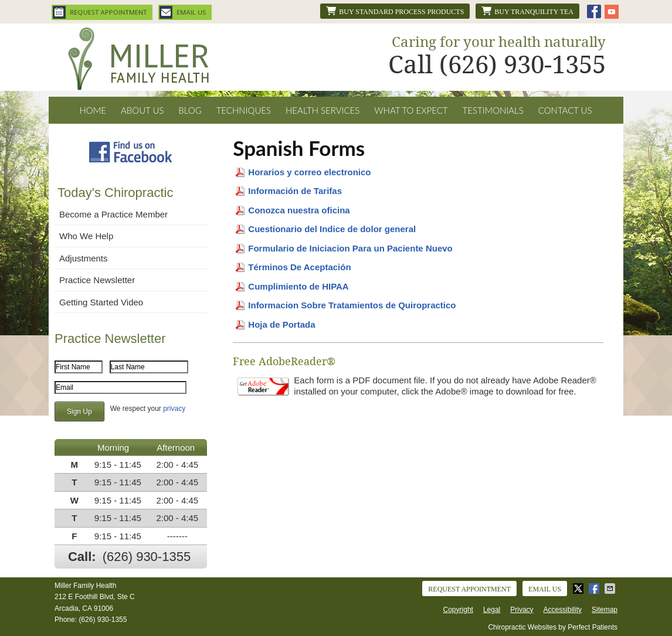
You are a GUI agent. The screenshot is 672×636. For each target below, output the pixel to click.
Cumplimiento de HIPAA (298, 286)
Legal (492, 610)
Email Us (185, 12)
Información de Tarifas (295, 191)
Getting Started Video (101, 302)
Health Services (323, 110)
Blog (190, 110)
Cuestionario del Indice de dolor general (332, 229)
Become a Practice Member (113, 214)
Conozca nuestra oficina (299, 210)
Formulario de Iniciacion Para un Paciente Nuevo (350, 248)
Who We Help (86, 236)
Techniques (244, 110)
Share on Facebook (595, 589)
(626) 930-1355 (147, 557)
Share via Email (611, 589)
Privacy (522, 610)
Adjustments (84, 258)
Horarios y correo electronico (309, 172)
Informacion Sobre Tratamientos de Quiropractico (352, 305)
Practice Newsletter (97, 280)
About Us (142, 110)
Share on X (579, 589)
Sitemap (605, 610)
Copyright (458, 610)
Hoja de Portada (283, 324)
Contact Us (565, 110)
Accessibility (563, 610)
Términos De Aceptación (299, 267)
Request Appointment (102, 12)
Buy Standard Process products (395, 11)
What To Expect (411, 110)
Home (93, 110)
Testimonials (493, 110)
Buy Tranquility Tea (527, 11)
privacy (174, 409)
